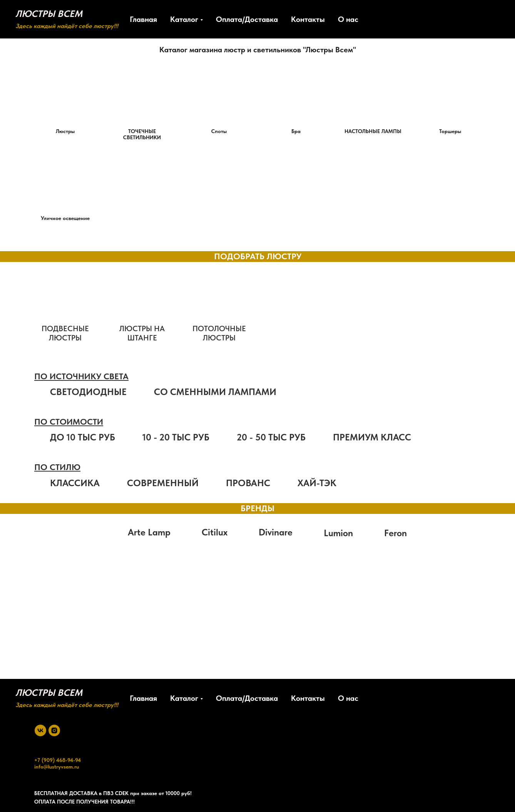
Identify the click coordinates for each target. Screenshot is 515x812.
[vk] (40, 730)
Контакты (308, 19)
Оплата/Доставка (247, 19)
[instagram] (54, 730)
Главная (143, 19)
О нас (348, 19)
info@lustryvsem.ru (57, 767)
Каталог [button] (184, 19)
